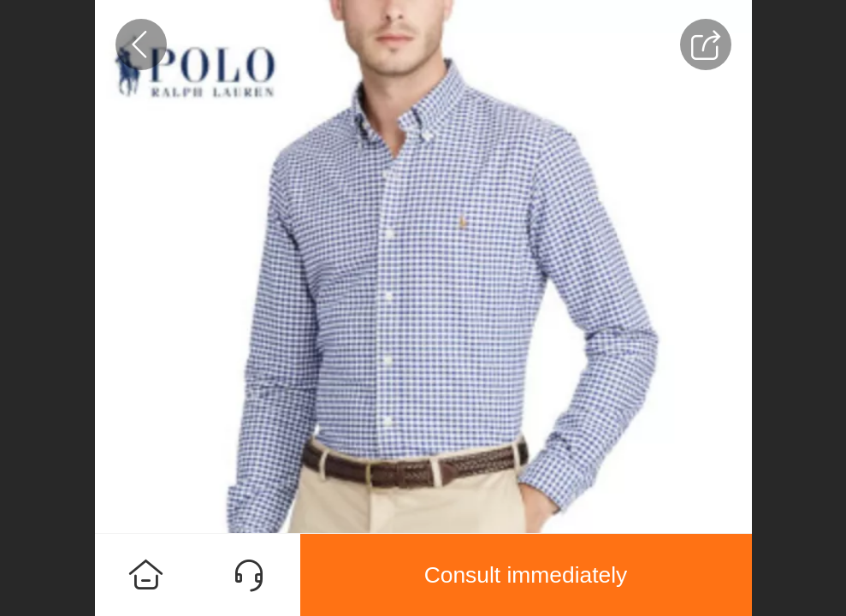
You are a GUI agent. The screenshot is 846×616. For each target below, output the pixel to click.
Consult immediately (526, 575)
